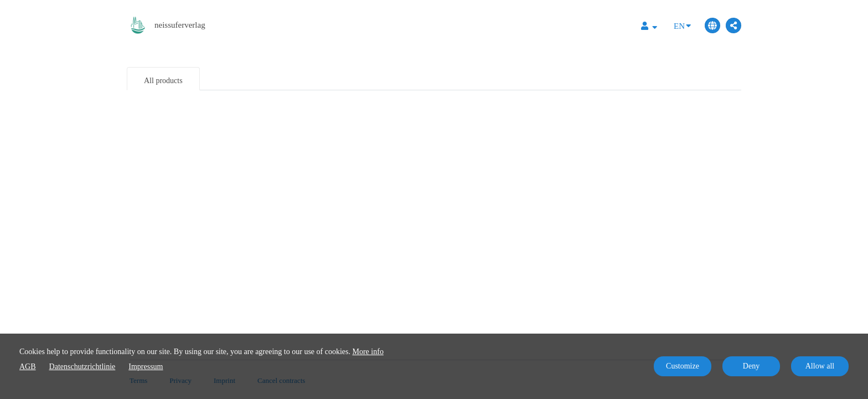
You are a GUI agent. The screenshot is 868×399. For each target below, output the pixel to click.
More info (368, 352)
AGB (28, 367)
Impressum (146, 367)
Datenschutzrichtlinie (82, 367)
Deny (751, 366)
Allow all (820, 366)
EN (682, 25)
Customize (683, 366)
